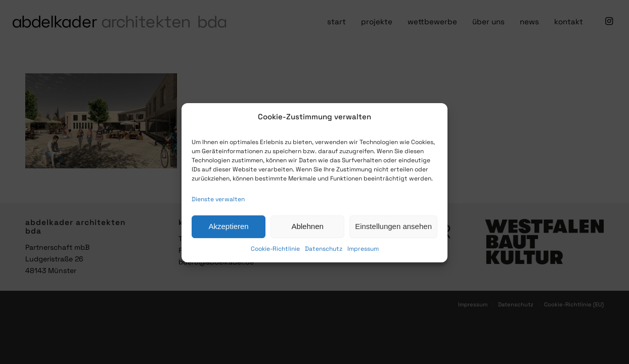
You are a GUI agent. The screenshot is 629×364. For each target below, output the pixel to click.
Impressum (363, 254)
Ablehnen (307, 232)
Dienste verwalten (218, 205)
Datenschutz (324, 254)
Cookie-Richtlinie (275, 254)
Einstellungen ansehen (393, 232)
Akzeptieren (228, 232)
